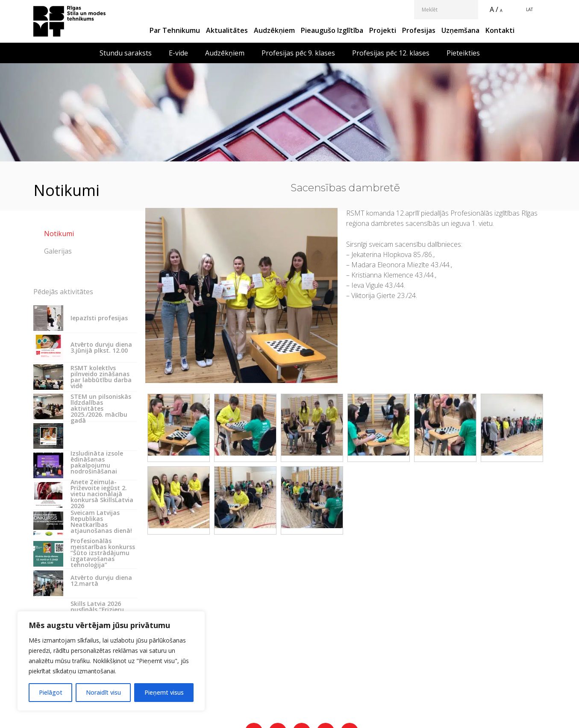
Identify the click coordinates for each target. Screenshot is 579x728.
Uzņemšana (460, 30)
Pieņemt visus (164, 692)
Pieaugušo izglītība (332, 30)
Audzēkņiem (274, 30)
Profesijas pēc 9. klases (298, 53)
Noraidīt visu (103, 692)
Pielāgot (51, 692)
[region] (111, 661)
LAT (529, 9)
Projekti (383, 30)
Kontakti (500, 30)
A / (494, 9)
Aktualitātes (227, 30)
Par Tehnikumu (175, 30)
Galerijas (58, 251)
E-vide (178, 53)
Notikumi (59, 234)
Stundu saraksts (126, 53)
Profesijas (419, 30)
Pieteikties (463, 53)
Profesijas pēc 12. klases (391, 53)
